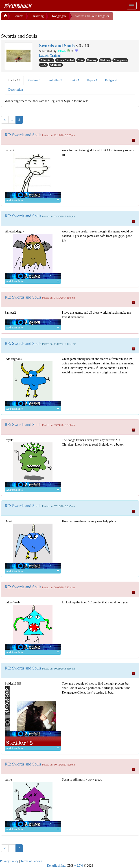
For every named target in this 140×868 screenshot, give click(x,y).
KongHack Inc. (57, 866)
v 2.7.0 (79, 866)
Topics (92, 80)
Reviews (34, 80)
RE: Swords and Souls (23, 135)
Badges (111, 80)
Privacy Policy (9, 861)
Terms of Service (31, 861)
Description (16, 90)
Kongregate (59, 16)
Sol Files (55, 80)
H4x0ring (38, 16)
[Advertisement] (37, 26)
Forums (19, 16)
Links (74, 80)
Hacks (14, 80)
